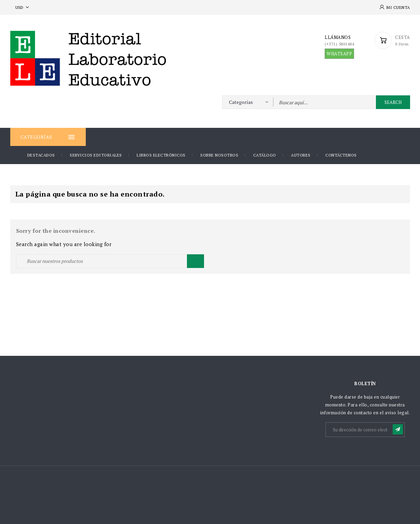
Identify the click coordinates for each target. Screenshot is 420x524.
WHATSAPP (339, 54)
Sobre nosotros (219, 155)
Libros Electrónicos (161, 155)
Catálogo (265, 155)
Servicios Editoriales (96, 155)
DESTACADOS (41, 155)
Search (393, 102)
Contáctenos (341, 155)
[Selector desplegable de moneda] (23, 7)
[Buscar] (110, 261)
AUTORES (301, 155)
